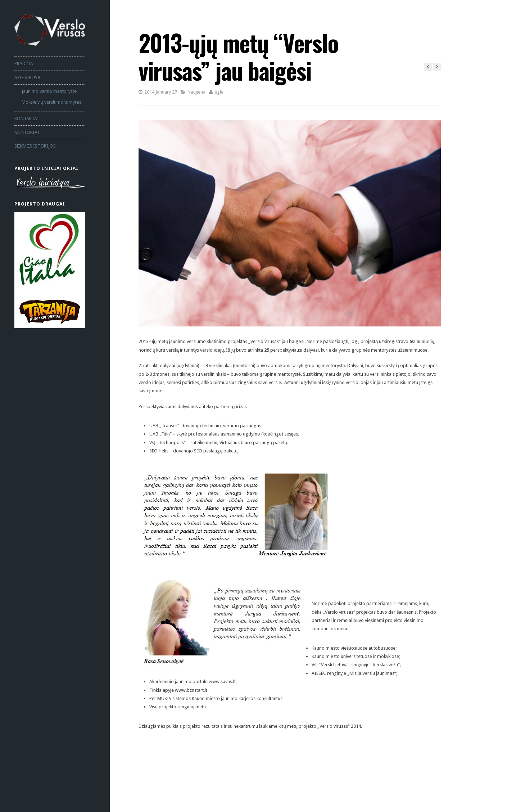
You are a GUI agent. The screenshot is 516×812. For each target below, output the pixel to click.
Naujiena (196, 92)
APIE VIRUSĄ (28, 78)
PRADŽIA (24, 64)
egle (219, 92)
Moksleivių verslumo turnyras (51, 102)
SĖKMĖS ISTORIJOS (35, 146)
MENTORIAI (27, 132)
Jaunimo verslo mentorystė (49, 91)
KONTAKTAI (27, 119)
